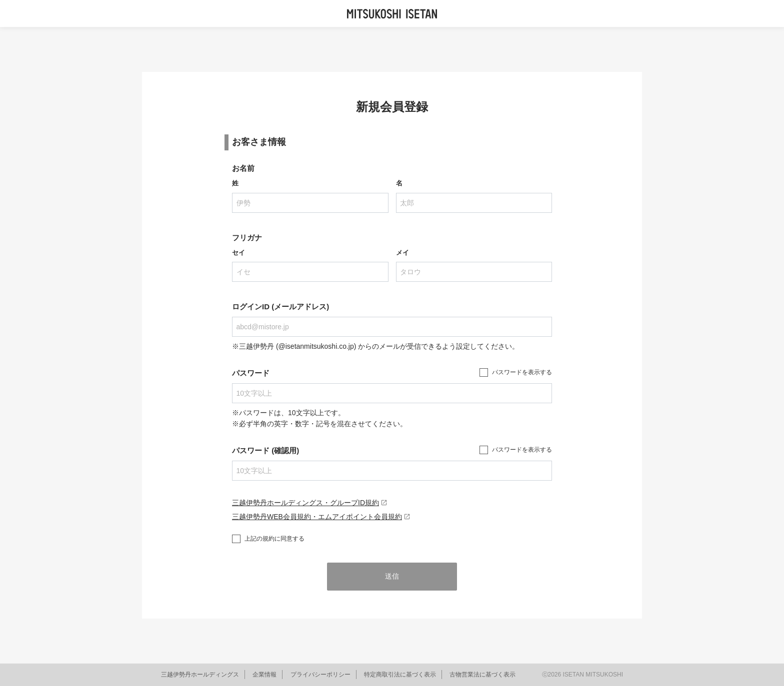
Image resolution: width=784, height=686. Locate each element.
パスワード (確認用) (265, 450)
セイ (238, 253)
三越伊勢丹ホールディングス (200, 675)
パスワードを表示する (522, 372)
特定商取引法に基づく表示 (400, 675)
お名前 (243, 168)
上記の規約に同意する (274, 539)
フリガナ (247, 238)
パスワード (251, 373)
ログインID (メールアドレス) (280, 307)
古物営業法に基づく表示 (482, 675)
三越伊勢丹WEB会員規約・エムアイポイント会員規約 (321, 517)
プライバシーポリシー (320, 675)
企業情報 (264, 675)
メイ (402, 253)
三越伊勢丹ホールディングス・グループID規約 (310, 503)
